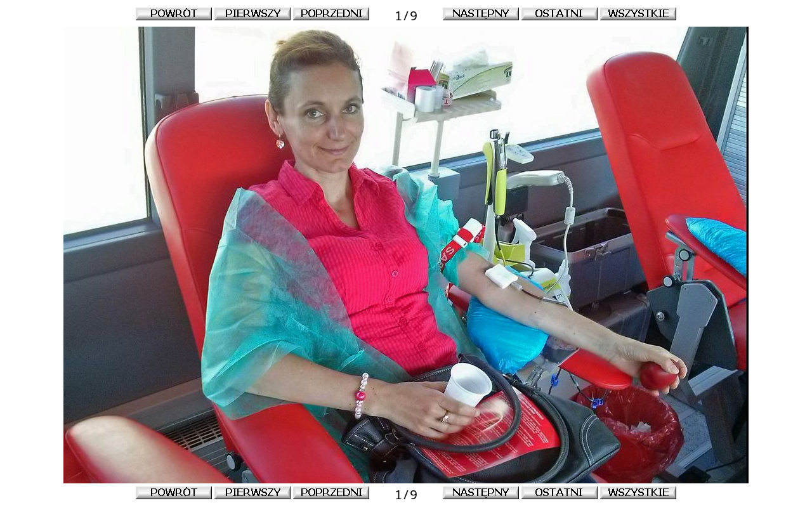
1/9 (406, 16)
